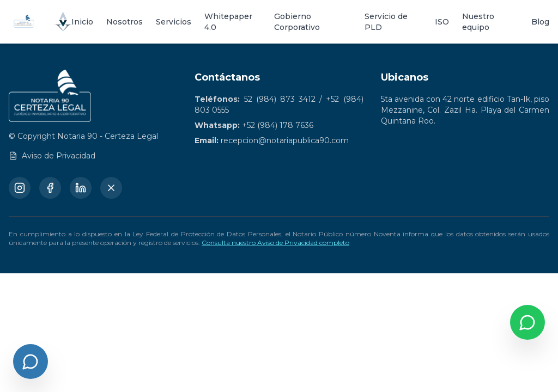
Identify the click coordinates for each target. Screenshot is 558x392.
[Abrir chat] (31, 362)
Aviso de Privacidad (52, 156)
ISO (442, 22)
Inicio (82, 22)
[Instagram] (20, 188)
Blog (540, 22)
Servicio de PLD (386, 22)
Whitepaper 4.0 (228, 22)
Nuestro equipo (478, 22)
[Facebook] (50, 188)
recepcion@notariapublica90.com (285, 140)
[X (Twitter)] (111, 188)
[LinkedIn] (81, 188)
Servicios (174, 22)
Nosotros (125, 22)
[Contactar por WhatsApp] (527, 322)
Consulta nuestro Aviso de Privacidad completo (275, 243)
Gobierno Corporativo (297, 22)
